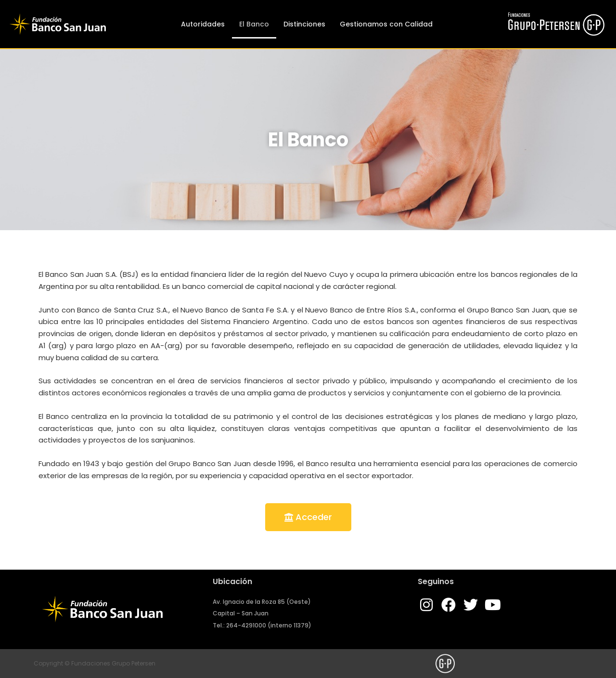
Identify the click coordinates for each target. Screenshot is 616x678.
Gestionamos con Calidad (386, 24)
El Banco (254, 24)
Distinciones (304, 24)
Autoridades (203, 24)
